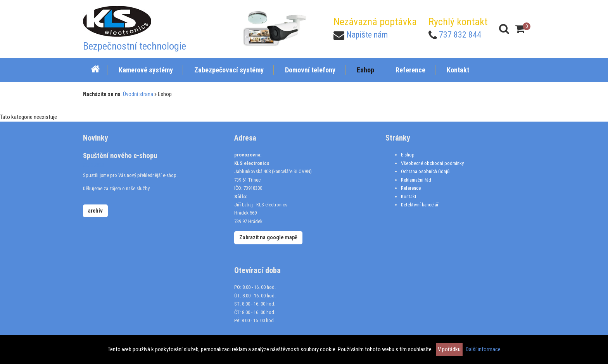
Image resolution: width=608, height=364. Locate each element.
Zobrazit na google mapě (268, 237)
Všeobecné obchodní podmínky (432, 163)
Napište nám (367, 35)
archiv (95, 211)
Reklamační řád (416, 180)
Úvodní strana (138, 94)
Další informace (483, 349)
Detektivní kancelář (420, 205)
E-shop (408, 155)
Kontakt (409, 197)
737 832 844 (460, 35)
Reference (411, 188)
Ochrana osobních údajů (425, 171)
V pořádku (449, 349)
